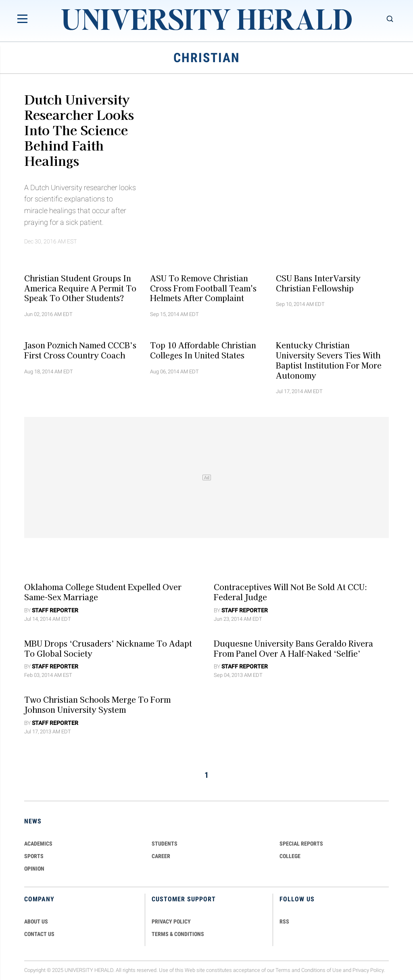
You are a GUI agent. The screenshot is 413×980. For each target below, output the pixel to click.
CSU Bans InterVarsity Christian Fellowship (318, 283)
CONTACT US (39, 934)
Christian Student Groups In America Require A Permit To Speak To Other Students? (80, 288)
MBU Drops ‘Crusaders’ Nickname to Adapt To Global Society (108, 648)
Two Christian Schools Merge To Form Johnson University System (97, 705)
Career (161, 856)
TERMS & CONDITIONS (178, 934)
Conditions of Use (321, 970)
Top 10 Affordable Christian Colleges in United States (203, 350)
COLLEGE (290, 856)
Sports (34, 856)
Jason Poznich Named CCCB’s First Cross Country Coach (80, 350)
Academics (38, 844)
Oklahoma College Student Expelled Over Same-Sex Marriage (103, 592)
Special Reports (301, 844)
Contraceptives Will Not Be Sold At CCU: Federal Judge (291, 592)
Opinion (34, 869)
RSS (284, 921)
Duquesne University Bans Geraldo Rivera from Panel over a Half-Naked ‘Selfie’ (293, 648)
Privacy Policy (368, 970)
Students (165, 844)
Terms (283, 970)
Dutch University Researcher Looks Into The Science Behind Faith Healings (79, 130)
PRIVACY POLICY (171, 921)
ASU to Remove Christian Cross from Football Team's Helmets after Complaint (203, 288)
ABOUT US (36, 921)
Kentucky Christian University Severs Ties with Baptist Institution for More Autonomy (329, 360)
